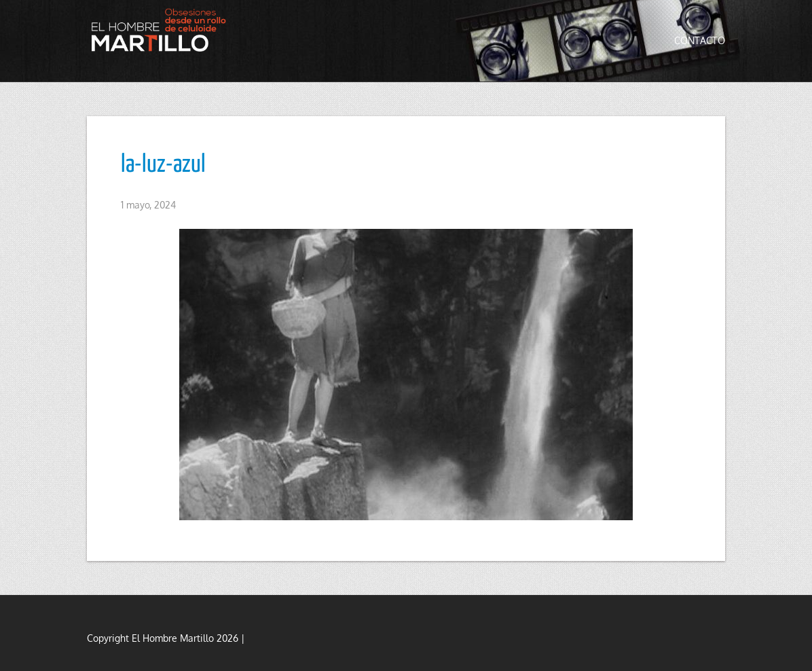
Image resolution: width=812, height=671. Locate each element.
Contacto (700, 40)
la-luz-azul (163, 165)
